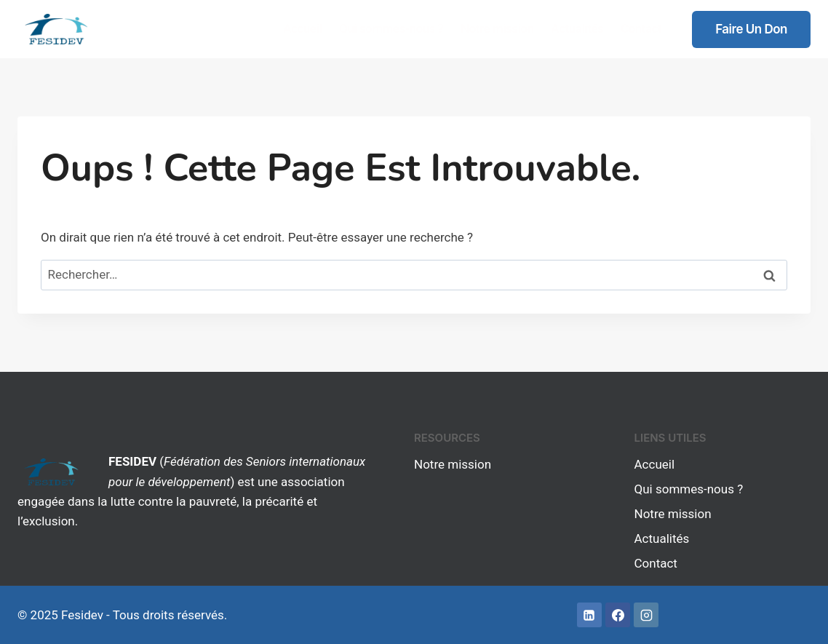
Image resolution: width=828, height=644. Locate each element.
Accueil (302, 28)
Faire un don (751, 29)
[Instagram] (646, 615)
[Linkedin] (589, 615)
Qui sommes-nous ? (391, 28)
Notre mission (497, 28)
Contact (641, 28)
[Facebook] (618, 615)
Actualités (577, 28)
